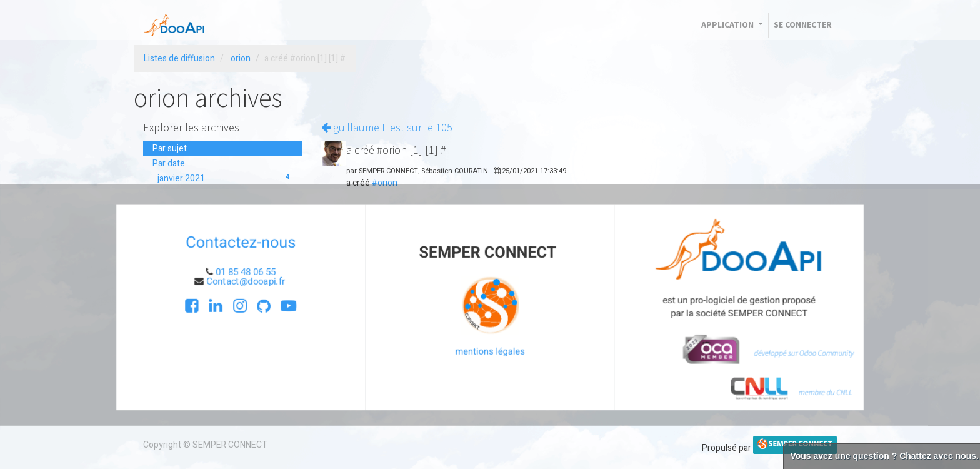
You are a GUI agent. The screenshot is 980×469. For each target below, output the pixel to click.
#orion (385, 183)
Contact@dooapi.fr (248, 281)
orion (241, 58)
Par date (169, 164)
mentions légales (490, 351)
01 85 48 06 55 (247, 272)
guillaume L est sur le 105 (387, 127)
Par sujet (170, 149)
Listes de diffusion (179, 58)
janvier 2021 (225, 179)
